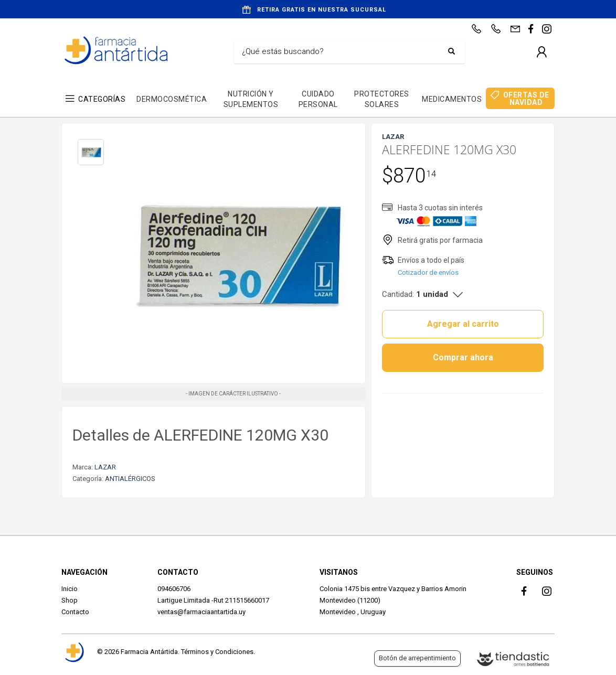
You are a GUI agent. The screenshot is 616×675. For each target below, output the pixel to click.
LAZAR (105, 467)
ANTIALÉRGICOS (130, 479)
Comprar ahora (463, 357)
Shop (70, 600)
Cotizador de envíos (428, 272)
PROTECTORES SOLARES (382, 99)
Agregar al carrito (463, 324)
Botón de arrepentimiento (417, 658)
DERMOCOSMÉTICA (172, 99)
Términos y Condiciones (217, 652)
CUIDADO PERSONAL (318, 99)
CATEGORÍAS (102, 99)
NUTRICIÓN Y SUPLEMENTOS (251, 99)
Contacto (75, 612)
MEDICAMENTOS (452, 99)
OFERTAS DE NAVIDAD (526, 99)
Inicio (70, 589)
